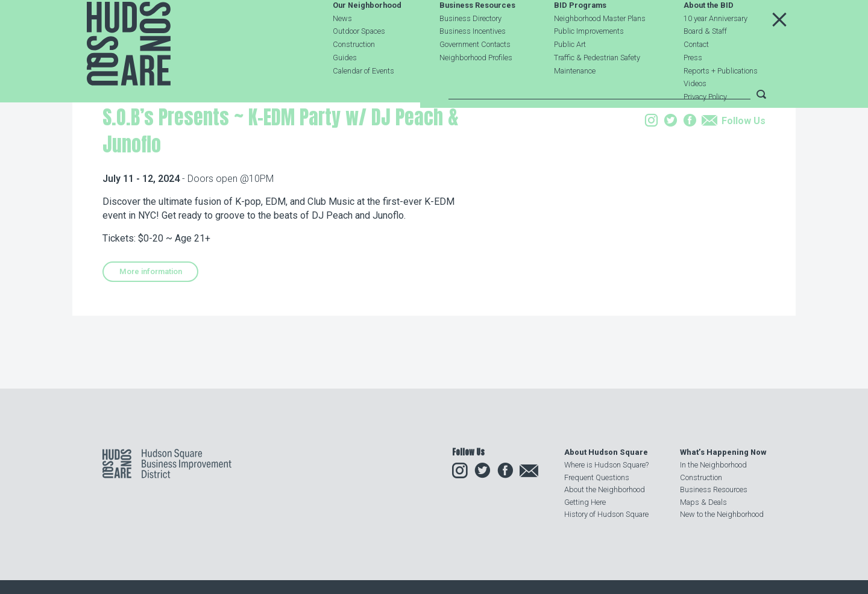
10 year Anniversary (715, 47)
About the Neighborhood (605, 489)
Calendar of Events (363, 99)
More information (151, 347)
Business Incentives (473, 60)
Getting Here (585, 502)
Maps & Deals (703, 502)
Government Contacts (475, 73)
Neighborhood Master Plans (600, 47)
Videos (695, 112)
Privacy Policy (705, 126)
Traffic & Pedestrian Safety (597, 86)
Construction (354, 73)
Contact (696, 73)
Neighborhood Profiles (476, 86)
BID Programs (580, 34)
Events (182, 171)
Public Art (570, 73)
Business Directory (470, 47)
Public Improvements (589, 60)
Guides (345, 86)
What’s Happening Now (723, 452)
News (342, 47)
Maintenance (575, 99)
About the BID (709, 34)
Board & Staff (705, 60)
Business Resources (477, 34)
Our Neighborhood (367, 34)
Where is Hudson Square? (606, 465)
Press (693, 86)
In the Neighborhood (713, 465)
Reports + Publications (721, 99)
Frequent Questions (597, 477)
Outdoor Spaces (359, 60)
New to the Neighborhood (722, 514)
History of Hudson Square (606, 514)
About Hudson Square (606, 452)
